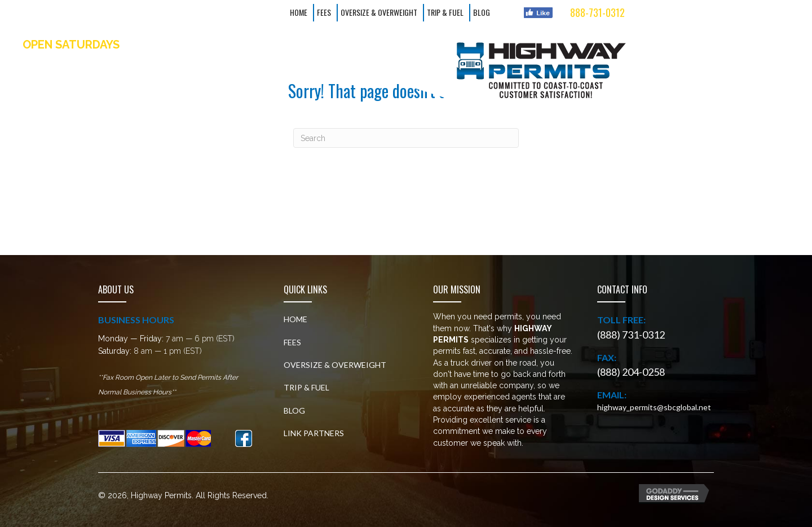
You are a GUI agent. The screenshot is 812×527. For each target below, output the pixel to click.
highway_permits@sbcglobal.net (654, 407)
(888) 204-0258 (631, 372)
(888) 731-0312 (631, 335)
